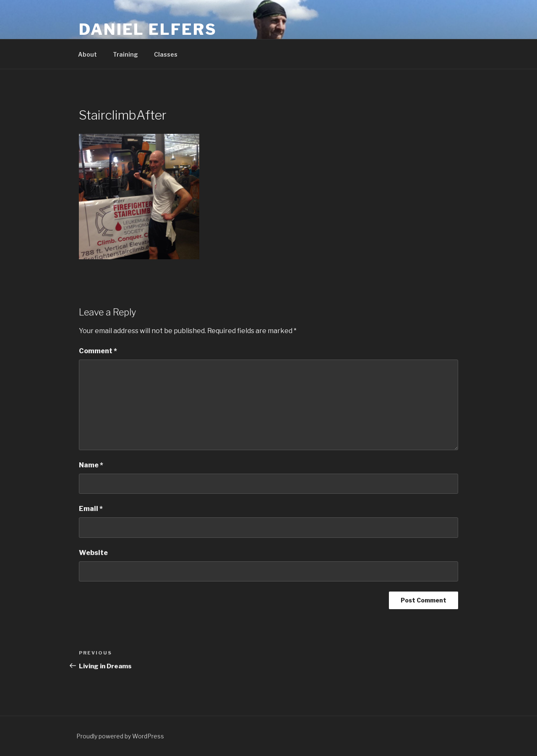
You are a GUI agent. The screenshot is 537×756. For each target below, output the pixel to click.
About (87, 54)
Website (93, 553)
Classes (166, 54)
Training (125, 54)
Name (91, 465)
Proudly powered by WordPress (120, 736)
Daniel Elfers (148, 29)
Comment (98, 351)
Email (91, 509)
